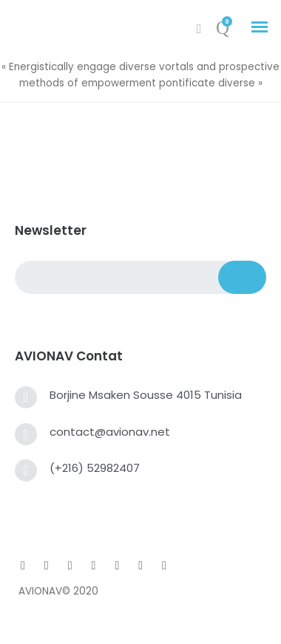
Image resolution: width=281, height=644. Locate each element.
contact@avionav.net (110, 432)
